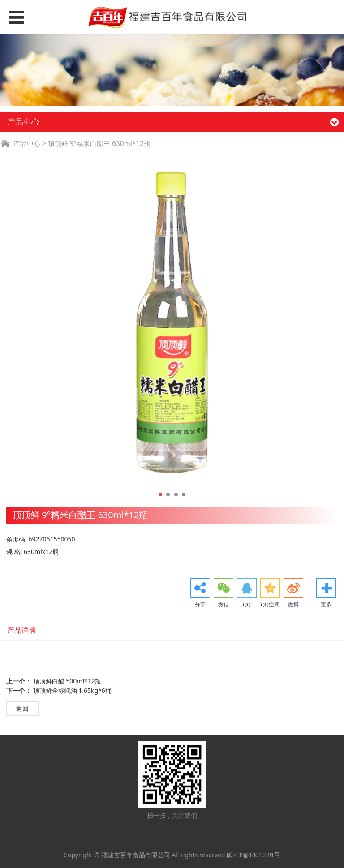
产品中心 (27, 144)
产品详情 (21, 630)
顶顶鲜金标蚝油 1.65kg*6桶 (72, 690)
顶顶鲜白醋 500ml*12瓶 (67, 681)
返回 (22, 708)
